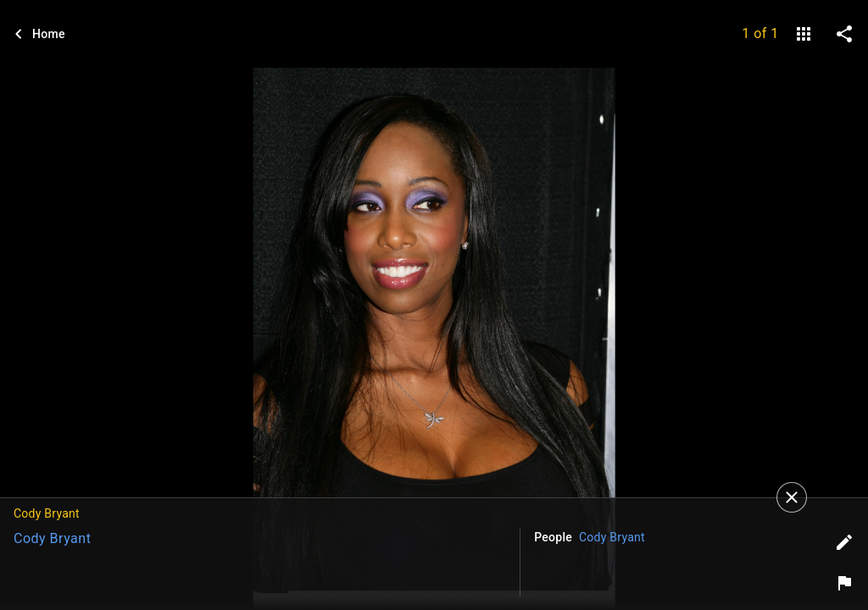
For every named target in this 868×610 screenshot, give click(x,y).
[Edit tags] (844, 542)
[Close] (792, 497)
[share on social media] (844, 34)
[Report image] (844, 583)
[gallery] (804, 34)
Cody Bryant (52, 538)
